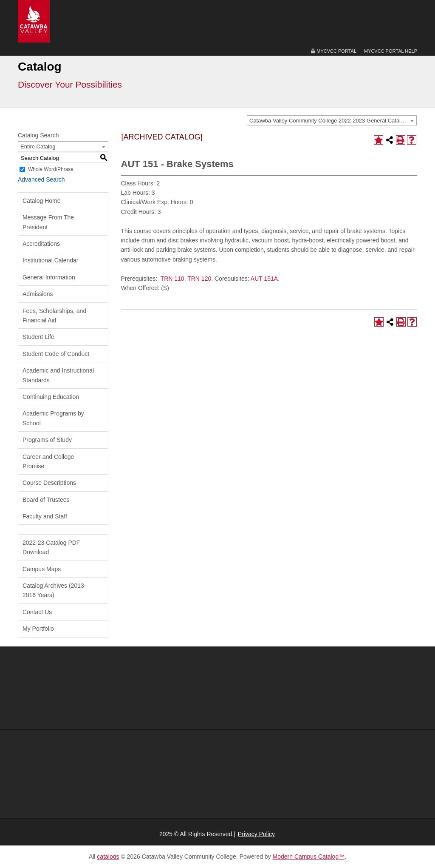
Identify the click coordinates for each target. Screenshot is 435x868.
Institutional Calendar (51, 260)
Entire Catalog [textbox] (38, 147)
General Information (49, 277)
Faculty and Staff (45, 516)
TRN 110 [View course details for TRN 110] (172, 279)
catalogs (108, 857)
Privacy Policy (256, 834)
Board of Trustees (46, 500)
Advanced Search (41, 179)
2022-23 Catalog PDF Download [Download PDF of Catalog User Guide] (51, 547)
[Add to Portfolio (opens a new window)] (379, 140)
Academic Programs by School (53, 418)
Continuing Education (51, 397)
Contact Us (37, 612)
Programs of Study (47, 440)
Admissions (38, 294)
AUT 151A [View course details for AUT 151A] (264, 279)
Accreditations (41, 244)
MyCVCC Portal (334, 51)
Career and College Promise (48, 461)
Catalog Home (42, 201)
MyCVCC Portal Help (391, 51)
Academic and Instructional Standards (58, 375)
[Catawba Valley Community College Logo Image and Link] (34, 21)
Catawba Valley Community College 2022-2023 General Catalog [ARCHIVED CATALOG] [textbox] (333, 121)
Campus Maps (42, 569)
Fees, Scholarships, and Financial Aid (54, 316)
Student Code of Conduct (56, 354)
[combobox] (332, 120)
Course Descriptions (49, 483)
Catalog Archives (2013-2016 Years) (54, 590)
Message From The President (48, 222)
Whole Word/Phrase (51, 169)
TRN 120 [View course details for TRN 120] (199, 279)
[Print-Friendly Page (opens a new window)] (401, 140)
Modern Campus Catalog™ (309, 857)
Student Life (38, 337)
